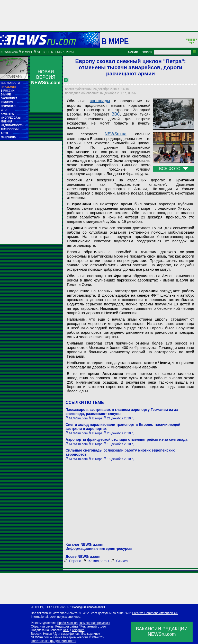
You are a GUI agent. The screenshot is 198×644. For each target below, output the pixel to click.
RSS (66, 630)
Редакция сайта (67, 627)
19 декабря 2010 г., (120, 444)
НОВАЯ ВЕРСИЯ (46, 77)
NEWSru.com (9, 52)
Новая (47, 634)
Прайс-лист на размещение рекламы (83, 623)
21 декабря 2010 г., (120, 418)
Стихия (122, 561)
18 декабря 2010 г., (120, 459)
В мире (115, 41)
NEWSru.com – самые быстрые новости (59, 637)
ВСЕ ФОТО (174, 169)
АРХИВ (133, 52)
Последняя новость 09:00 (88, 607)
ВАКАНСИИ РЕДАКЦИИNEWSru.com (162, 632)
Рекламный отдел (93, 627)
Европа (75, 561)
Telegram (78, 630)
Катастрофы (99, 561)
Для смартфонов (67, 634)
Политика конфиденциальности (54, 641)
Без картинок (91, 634)
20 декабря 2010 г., (120, 433)
